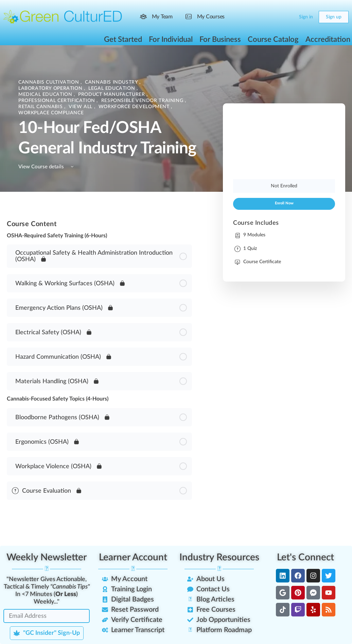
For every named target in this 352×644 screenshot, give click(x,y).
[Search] (275, 17)
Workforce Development (135, 107)
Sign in (306, 17)
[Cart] (288, 17)
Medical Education (46, 95)
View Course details (47, 167)
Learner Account (133, 557)
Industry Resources (219, 557)
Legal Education (112, 88)
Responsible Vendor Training (143, 101)
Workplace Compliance (51, 113)
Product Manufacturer (112, 95)
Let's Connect (305, 557)
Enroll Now (284, 203)
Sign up (334, 17)
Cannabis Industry (112, 82)
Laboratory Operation (51, 88)
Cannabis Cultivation (49, 82)
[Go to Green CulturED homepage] (63, 17)
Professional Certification (57, 101)
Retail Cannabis (41, 107)
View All (81, 107)
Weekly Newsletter (47, 557)
